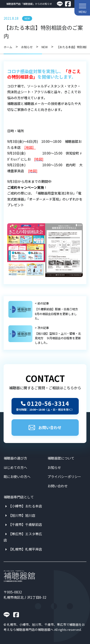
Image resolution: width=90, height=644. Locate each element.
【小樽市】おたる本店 (25, 506)
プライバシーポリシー (64, 477)
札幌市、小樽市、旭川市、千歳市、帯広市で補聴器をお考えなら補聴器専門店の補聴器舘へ (44, 627)
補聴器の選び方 (15, 458)
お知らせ (54, 467)
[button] (82, 8)
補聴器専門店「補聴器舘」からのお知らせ (29, 4)
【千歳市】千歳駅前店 (25, 524)
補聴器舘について (61, 458)
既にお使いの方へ (17, 477)
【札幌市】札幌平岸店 (25, 549)
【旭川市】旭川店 (22, 515)
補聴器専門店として (19, 497)
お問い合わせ (45, 427)
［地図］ (30, 147)
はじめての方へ (15, 467)
